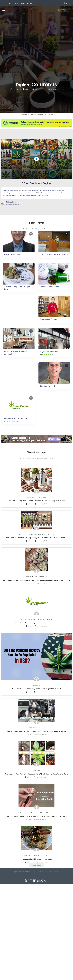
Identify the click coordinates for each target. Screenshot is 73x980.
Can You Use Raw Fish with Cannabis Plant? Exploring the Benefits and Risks (36, 774)
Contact (29, 3)
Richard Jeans (11, 202)
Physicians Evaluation (49, 352)
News (29, 497)
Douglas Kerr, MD (48, 386)
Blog (23, 3)
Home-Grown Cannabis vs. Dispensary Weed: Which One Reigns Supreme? (37, 538)
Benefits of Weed (25, 534)
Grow (40, 534)
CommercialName (44, 875)
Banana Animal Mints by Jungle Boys (37, 859)
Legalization (46, 534)
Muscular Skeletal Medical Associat (16, 353)
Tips (46, 577)
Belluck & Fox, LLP (12, 254)
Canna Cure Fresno (48, 319)
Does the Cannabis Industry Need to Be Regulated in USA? (36, 689)
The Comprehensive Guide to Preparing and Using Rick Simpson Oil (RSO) (37, 816)
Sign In (68, 3)
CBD (34, 619)
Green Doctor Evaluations (16, 418)
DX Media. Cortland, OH (13, 204)
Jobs (11, 3)
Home (4, 3)
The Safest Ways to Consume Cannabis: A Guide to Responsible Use (36, 501)
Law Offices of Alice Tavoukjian (54, 254)
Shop (17, 3)
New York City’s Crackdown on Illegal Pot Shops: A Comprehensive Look (37, 731)
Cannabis (34, 534)
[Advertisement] (19, 32)
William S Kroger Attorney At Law (17, 288)
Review (33, 497)
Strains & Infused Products (40, 855)
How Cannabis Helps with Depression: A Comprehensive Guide (37, 623)
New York (39, 619)
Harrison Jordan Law (49, 287)
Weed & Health (41, 497)
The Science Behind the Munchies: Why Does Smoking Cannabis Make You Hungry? (36, 580)
